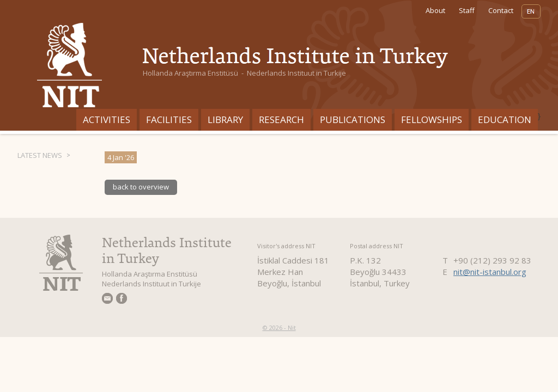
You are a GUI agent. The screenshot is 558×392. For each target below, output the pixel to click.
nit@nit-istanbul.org (490, 272)
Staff (467, 10)
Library (225, 120)
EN (531, 11)
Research (281, 120)
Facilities (169, 120)
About (435, 10)
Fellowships (432, 120)
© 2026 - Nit (279, 327)
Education (505, 120)
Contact (501, 10)
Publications (353, 120)
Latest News (40, 155)
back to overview (141, 187)
